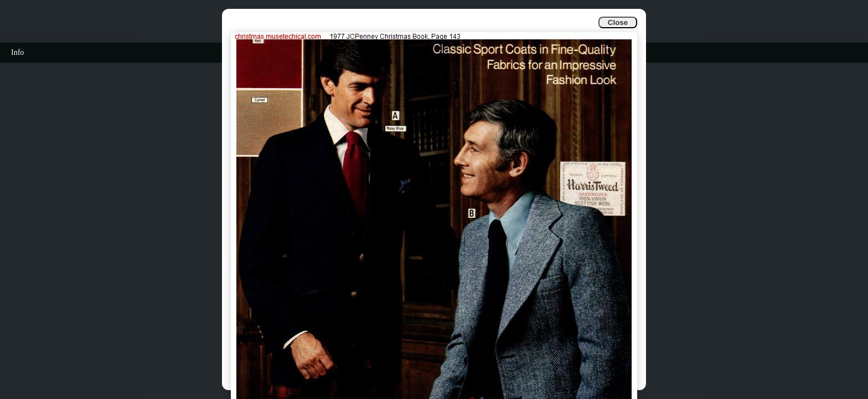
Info (17, 52)
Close (618, 22)
